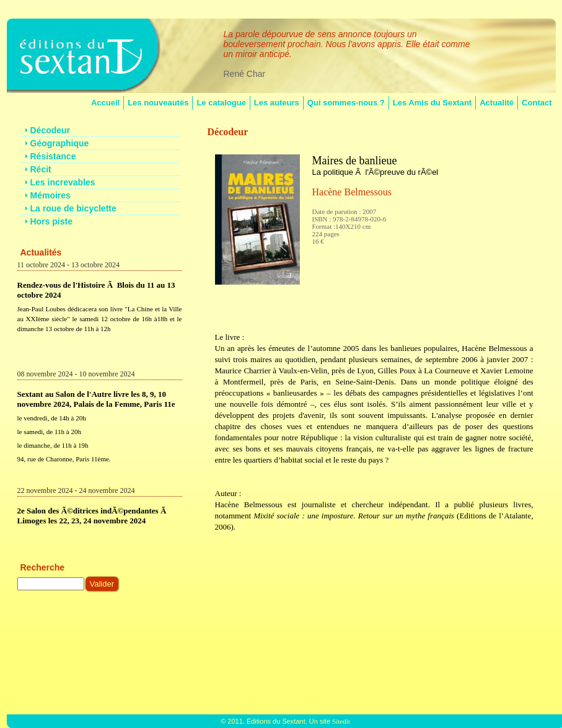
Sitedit (341, 721)
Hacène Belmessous (352, 192)
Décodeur (228, 132)
